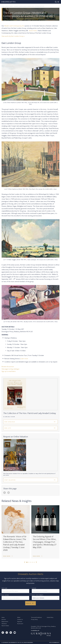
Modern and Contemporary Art (14, 26)
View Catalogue (10, 422)
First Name (4, 588)
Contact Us (20, 619)
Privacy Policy (34, 619)
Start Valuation (10, 480)
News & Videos (9, 6)
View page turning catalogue (10, 369)
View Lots (8, 428)
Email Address (6, 595)
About (19, 617)
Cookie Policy (50, 617)
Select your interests (38, 595)
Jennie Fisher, (33, 31)
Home (3, 6)
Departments (5, 621)
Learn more (24, 359)
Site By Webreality (54, 642)
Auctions (4, 619)
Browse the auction (8, 366)
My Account (20, 624)
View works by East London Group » (13, 36)
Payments (20, 621)
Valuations (4, 624)
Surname (34, 588)
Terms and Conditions (36, 617)
